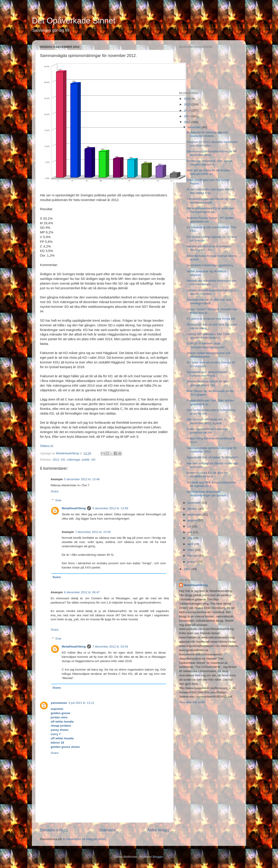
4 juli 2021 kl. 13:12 (81, 703)
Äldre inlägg (158, 830)
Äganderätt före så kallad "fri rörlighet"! (213, 457)
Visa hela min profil (192, 702)
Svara (55, 491)
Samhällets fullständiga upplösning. (210, 265)
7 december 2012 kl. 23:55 (93, 532)
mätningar (74, 460)
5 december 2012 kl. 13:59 (110, 508)
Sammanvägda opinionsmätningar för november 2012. (212, 450)
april (191, 544)
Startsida (107, 830)
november (195, 503)
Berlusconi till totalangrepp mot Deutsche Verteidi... (207, 134)
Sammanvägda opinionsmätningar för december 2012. (212, 153)
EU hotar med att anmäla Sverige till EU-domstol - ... (211, 364)
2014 (188, 110)
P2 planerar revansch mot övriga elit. (211, 319)
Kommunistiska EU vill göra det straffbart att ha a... (208, 475)
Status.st (46, 446)
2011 (188, 569)
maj (190, 538)
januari (192, 562)
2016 (188, 99)
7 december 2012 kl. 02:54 (110, 647)
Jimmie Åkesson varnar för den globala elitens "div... (207, 383)
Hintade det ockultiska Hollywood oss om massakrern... (212, 282)
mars (191, 550)
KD (63, 460)
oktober (193, 509)
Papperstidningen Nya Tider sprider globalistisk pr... (210, 402)
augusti (193, 520)
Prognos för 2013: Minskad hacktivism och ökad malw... (212, 144)
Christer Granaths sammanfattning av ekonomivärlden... (212, 292)
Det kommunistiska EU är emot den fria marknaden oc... (210, 210)
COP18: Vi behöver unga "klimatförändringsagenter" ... (208, 345)
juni (190, 532)
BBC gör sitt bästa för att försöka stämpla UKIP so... (208, 172)
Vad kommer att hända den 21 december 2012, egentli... (207, 421)
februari (193, 556)
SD (93, 460)
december (195, 127)
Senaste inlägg (54, 830)
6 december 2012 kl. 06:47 (82, 592)
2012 (56, 460)
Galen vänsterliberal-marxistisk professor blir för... (207, 431)
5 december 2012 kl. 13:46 (82, 479)
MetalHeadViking (74, 508)
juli (190, 526)
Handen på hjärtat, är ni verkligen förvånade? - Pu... (209, 248)
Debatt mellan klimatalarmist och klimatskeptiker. (208, 355)
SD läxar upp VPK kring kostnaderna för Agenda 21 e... (211, 484)
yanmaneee (59, 703)
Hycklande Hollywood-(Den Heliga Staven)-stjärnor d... (210, 163)
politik (86, 460)
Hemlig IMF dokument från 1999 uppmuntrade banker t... (208, 336)
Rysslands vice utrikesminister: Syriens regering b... (207, 374)
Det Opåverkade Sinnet (74, 21)
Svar (58, 500)
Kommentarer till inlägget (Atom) (85, 839)
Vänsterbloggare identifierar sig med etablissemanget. (211, 201)
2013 (188, 116)
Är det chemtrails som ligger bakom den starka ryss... (210, 191)
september (195, 515)
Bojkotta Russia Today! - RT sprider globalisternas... (210, 220)
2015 (188, 104)
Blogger (158, 857)
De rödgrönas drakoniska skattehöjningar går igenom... (208, 494)
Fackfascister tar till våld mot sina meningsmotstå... (209, 301)
